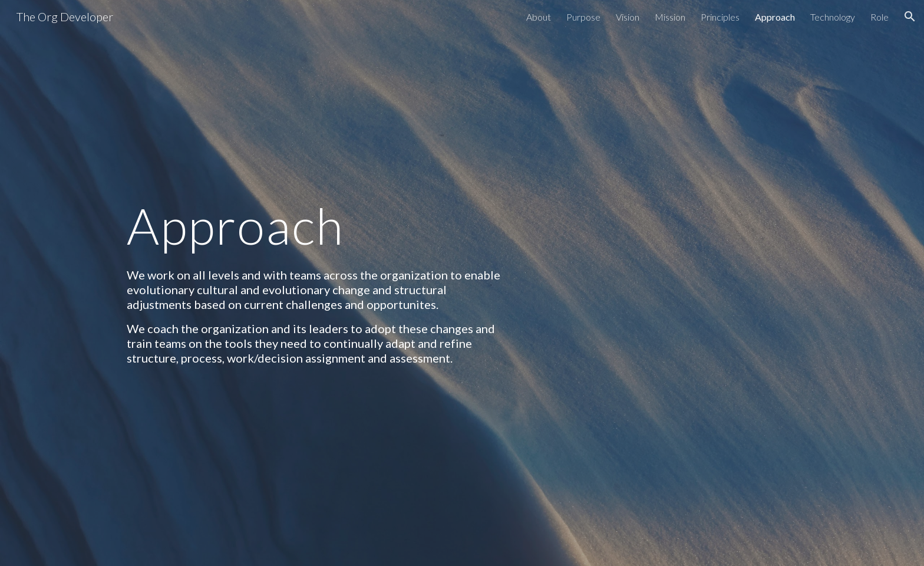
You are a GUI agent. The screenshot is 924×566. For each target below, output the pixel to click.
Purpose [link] (583, 17)
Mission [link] (670, 17)
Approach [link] (775, 17)
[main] (317, 226)
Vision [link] (628, 17)
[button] (910, 17)
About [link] (539, 17)
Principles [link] (720, 17)
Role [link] (880, 17)
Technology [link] (833, 17)
